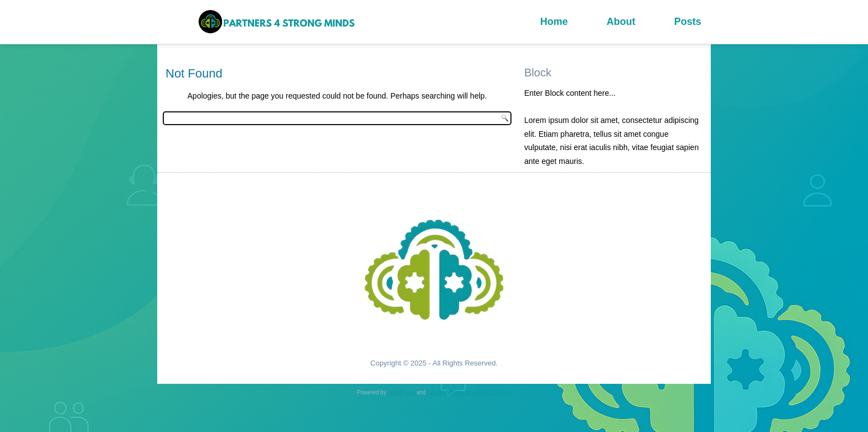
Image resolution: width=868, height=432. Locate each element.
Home (554, 22)
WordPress (401, 392)
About (621, 22)
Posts (688, 22)
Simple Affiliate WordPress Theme (469, 392)
